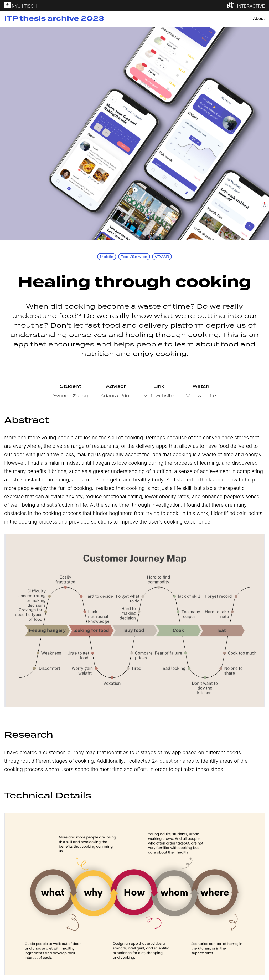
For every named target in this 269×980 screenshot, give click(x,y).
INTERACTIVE (251, 6)
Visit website (159, 396)
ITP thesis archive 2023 (54, 19)
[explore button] (231, 5)
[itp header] (134, 5)
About (259, 19)
